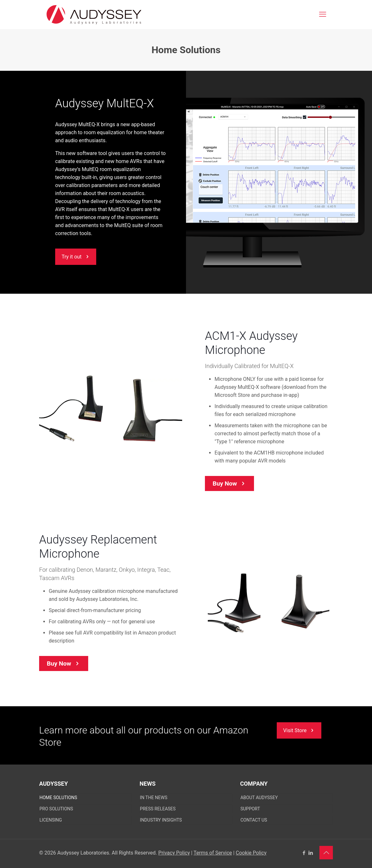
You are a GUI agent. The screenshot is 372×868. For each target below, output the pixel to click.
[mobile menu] (323, 14)
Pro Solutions (56, 809)
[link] (111, 410)
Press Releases (158, 809)
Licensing (51, 820)
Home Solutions (58, 798)
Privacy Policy (174, 853)
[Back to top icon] (326, 853)
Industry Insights (161, 820)
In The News (153, 798)
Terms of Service (213, 853)
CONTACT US (254, 820)
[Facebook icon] (304, 853)
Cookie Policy (251, 853)
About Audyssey (259, 798)
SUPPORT (250, 809)
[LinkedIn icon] (311, 853)
